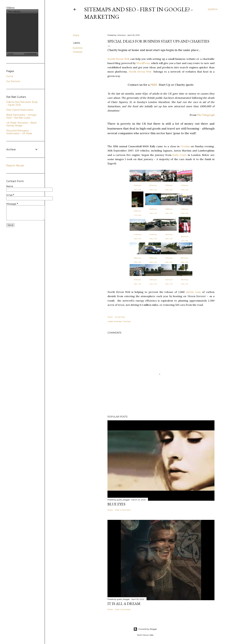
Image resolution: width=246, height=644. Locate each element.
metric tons (193, 292)
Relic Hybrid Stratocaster (20, 110)
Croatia (185, 146)
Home (10, 76)
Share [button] (76, 35)
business (78, 48)
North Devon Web (118, 59)
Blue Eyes (116, 504)
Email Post (120, 317)
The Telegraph (206, 115)
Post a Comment (123, 510)
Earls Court (180, 155)
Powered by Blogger (145, 629)
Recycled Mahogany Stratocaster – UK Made (19, 132)
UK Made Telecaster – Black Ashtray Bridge (21, 124)
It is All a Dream (124, 604)
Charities (78, 52)
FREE (154, 85)
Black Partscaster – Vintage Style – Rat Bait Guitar (21, 116)
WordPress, (143, 63)
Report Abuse (15, 166)
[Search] (213, 9)
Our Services (13, 81)
